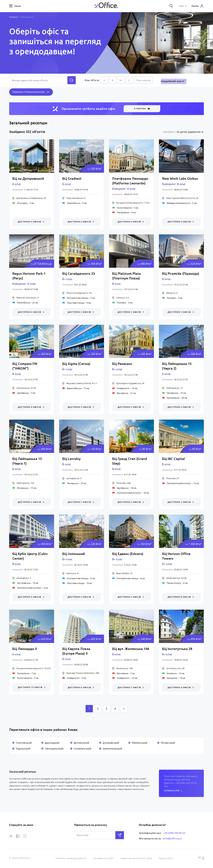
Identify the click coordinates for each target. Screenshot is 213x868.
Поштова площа (76, 303)
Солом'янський (82, 749)
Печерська (172, 393)
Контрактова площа (78, 298)
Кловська (172, 674)
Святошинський (54, 749)
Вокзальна (122, 393)
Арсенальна (173, 398)
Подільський (23, 749)
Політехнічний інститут (129, 493)
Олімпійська (73, 203)
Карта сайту (166, 858)
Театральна (123, 212)
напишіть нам (173, 791)
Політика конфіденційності (72, 858)
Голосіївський (24, 743)
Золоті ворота (124, 208)
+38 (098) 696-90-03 (174, 833)
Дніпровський (111, 743)
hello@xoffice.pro (172, 838)
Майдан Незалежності (178, 203)
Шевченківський (112, 749)
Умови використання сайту (136, 858)
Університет (123, 388)
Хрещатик (172, 678)
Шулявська (23, 393)
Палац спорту (174, 583)
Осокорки (22, 203)
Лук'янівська (24, 583)
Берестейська (74, 388)
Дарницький (52, 743)
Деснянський (81, 743)
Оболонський (140, 743)
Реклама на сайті (104, 858)
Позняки (121, 303)
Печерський (168, 743)
